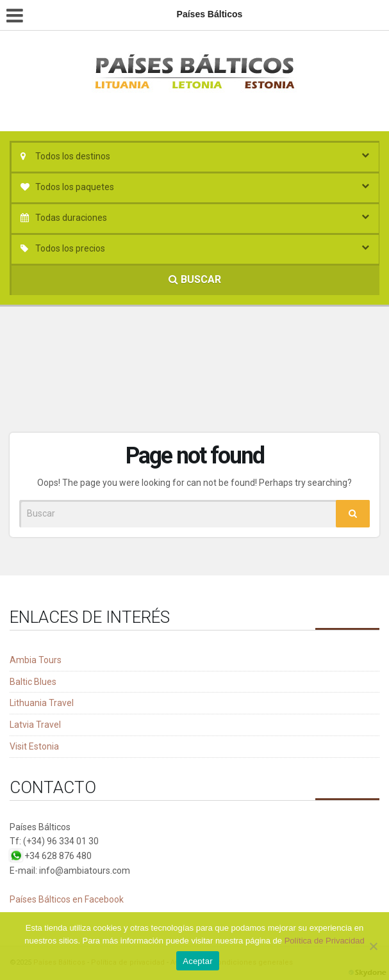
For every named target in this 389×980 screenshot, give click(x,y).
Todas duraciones (71, 218)
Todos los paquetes (75, 187)
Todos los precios (70, 248)
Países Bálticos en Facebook (67, 899)
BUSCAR (195, 279)
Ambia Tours (36, 660)
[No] (373, 946)
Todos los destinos (73, 156)
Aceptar (198, 961)
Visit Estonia (34, 746)
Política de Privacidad (325, 941)
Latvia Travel (35, 725)
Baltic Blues (33, 682)
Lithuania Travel (42, 703)
